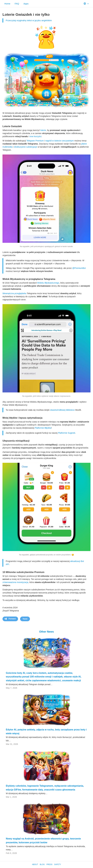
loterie (43, 130)
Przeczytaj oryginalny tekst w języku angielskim (29, 20)
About (35, 864)
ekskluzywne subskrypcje (26, 147)
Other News (46, 632)
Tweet (25, 619)
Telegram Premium (35, 141)
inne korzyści (35, 136)
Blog (42, 864)
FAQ (17, 4)
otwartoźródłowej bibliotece (62, 410)
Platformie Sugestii (67, 433)
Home (7, 4)
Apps (26, 4)
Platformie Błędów (43, 428)
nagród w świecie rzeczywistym (60, 141)
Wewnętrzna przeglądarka (14, 293)
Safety (58, 864)
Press (50, 864)
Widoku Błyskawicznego (48, 283)
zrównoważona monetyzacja (15, 582)
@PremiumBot (79, 268)
